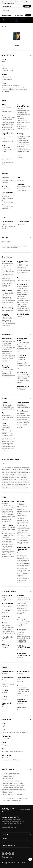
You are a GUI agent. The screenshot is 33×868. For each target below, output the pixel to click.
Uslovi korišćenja (12, 862)
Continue (27, 6)
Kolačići (3, 864)
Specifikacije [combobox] (19, 15)
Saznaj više (17, 21)
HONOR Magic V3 (6, 810)
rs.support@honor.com (10, 827)
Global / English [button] (7, 6)
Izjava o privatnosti (21, 862)
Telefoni (12, 808)
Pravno (8, 864)
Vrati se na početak (25, 810)
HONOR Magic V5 (15, 19)
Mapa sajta (4, 862)
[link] (3, 854)
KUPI (28, 15)
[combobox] (7, 15)
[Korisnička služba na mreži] (30, 859)
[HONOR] (5, 808)
